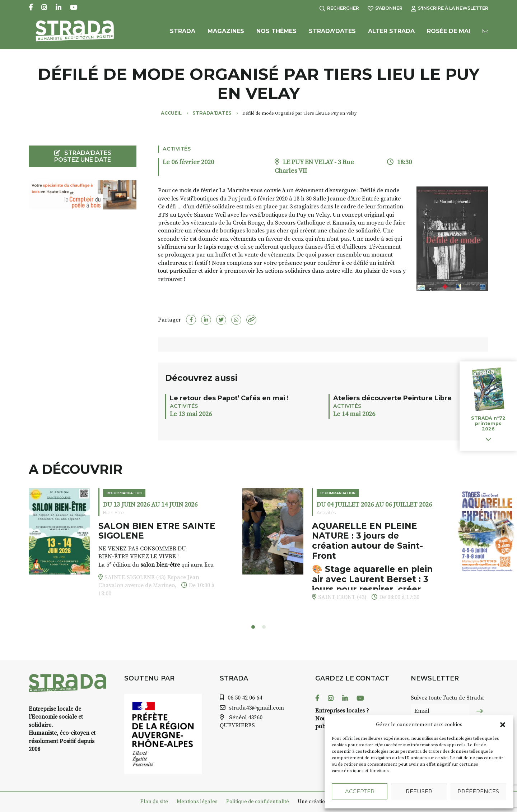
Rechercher (339, 8)
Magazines (226, 35)
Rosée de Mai (449, 35)
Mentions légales (197, 802)
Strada (183, 35)
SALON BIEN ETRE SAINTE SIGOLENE (157, 531)
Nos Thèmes (276, 35)
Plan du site (154, 802)
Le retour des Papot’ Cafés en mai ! (229, 398)
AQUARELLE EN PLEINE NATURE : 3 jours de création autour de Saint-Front (367, 541)
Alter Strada (391, 35)
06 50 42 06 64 (245, 698)
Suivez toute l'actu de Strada (447, 698)
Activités (177, 149)
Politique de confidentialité (258, 802)
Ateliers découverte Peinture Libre (392, 398)
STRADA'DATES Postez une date (83, 156)
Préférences (478, 791)
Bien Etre (114, 513)
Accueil (171, 113)
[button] (503, 725)
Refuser (419, 791)
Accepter (360, 791)
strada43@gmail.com (257, 708)
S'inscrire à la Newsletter (450, 8)
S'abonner (385, 8)
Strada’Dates (332, 35)
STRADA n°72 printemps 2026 (488, 423)
